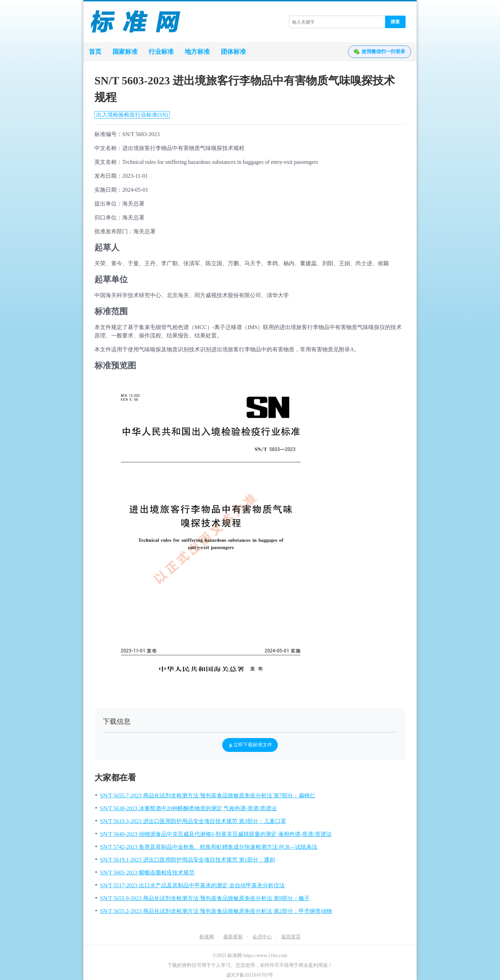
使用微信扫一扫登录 (380, 52)
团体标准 (233, 52)
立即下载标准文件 (250, 745)
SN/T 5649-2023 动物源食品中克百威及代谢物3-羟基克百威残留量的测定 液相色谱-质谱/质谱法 (216, 834)
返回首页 (291, 937)
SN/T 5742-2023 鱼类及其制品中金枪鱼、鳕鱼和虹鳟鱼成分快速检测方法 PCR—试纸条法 (209, 847)
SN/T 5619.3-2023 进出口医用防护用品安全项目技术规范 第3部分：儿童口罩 (193, 821)
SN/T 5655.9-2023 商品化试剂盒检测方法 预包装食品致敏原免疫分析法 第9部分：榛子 (205, 898)
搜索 (395, 22)
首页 (95, 52)
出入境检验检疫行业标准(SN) (132, 115)
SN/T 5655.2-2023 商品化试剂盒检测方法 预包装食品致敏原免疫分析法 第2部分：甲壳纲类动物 (216, 911)
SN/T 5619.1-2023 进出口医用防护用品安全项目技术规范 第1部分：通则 (187, 860)
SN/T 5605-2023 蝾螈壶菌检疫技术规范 (147, 873)
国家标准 (125, 52)
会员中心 (262, 937)
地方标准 (197, 52)
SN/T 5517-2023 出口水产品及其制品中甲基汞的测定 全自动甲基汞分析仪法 (192, 885)
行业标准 (161, 52)
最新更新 (233, 937)
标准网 (207, 937)
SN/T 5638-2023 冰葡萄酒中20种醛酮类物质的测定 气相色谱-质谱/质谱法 (188, 808)
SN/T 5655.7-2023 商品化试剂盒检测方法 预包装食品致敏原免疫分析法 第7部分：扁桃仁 (208, 795)
